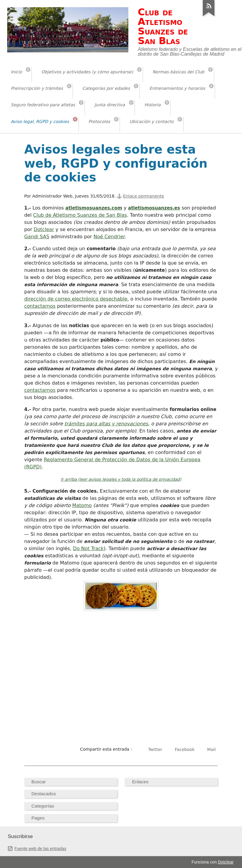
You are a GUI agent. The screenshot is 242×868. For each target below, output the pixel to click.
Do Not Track (88, 548)
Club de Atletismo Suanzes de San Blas (80, 215)
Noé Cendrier (109, 237)
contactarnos (40, 306)
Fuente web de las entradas (40, 849)
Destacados (44, 794)
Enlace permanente (143, 196)
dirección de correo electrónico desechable (76, 299)
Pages (38, 818)
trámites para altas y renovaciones (106, 424)
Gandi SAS (37, 237)
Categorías (43, 806)
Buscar (39, 782)
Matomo (82, 505)
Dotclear (44, 229)
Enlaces (140, 782)
